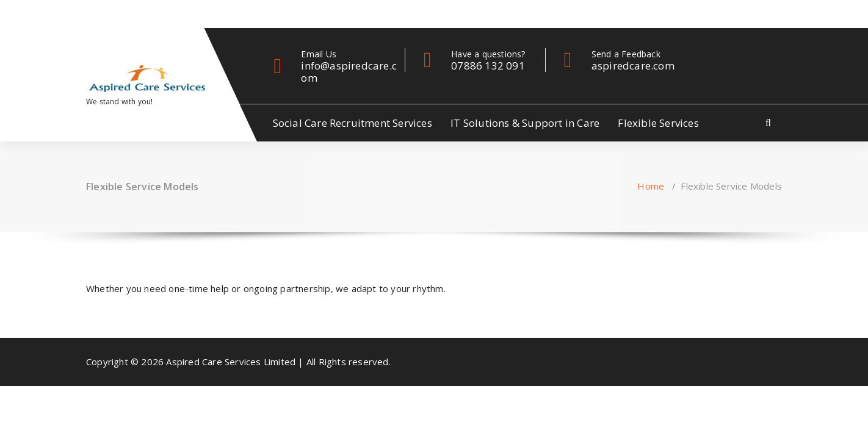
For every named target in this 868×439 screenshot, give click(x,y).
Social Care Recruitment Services (353, 123)
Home (651, 186)
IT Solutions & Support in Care (525, 123)
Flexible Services (658, 123)
